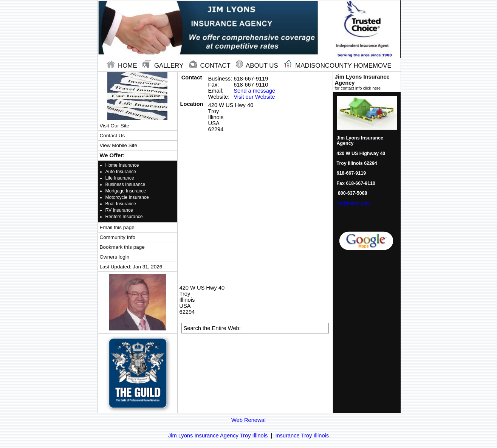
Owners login (115, 257)
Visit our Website (254, 97)
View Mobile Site (118, 145)
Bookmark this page (122, 247)
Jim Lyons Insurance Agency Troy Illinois (218, 436)
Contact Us (112, 136)
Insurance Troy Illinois (302, 436)
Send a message (254, 91)
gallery (164, 66)
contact (211, 66)
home (123, 66)
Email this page (117, 227)
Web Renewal (248, 420)
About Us (258, 66)
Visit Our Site (115, 126)
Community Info (118, 237)
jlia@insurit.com (353, 203)
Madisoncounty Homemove (337, 66)
